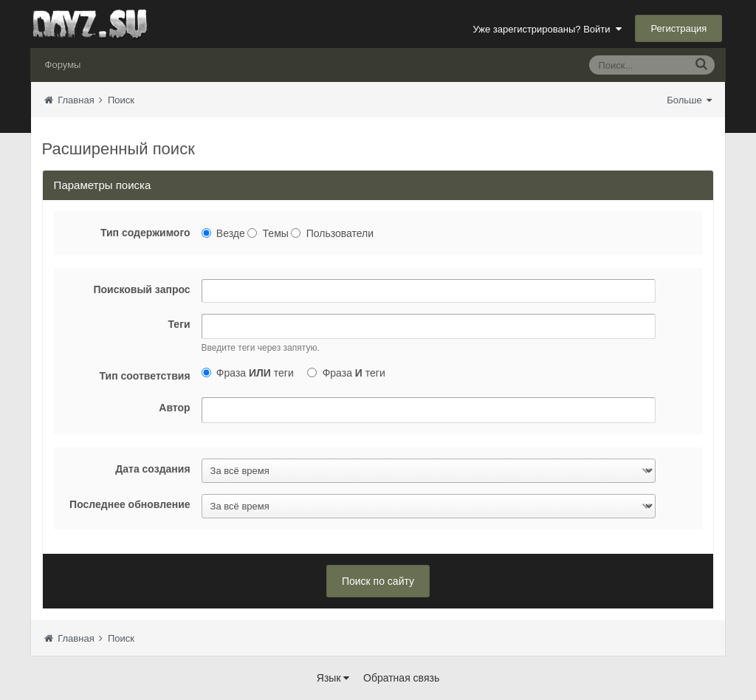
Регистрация (678, 28)
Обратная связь (401, 678)
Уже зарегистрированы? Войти (547, 29)
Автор (174, 408)
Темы (276, 233)
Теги (179, 324)
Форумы (63, 65)
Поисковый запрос (141, 289)
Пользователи (340, 233)
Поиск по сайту (378, 581)
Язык (333, 678)
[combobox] (429, 327)
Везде (231, 233)
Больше (689, 100)
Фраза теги (255, 373)
